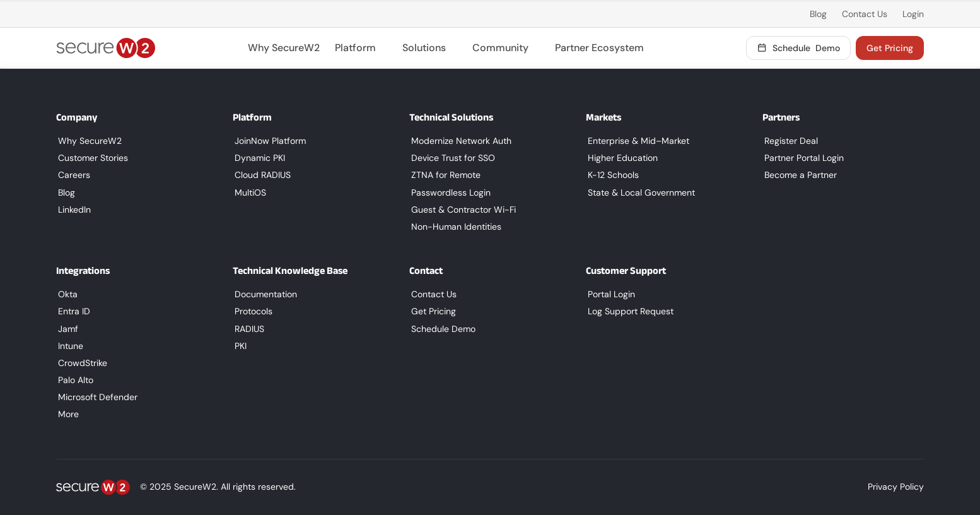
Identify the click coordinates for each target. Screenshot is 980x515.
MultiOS (248, 192)
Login (913, 14)
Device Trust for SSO (451, 158)
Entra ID (72, 311)
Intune (69, 346)
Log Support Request (629, 311)
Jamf (66, 329)
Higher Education (621, 158)
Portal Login (610, 294)
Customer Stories (91, 158)
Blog (818, 14)
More (67, 414)
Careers (72, 175)
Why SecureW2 (284, 48)
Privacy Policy (896, 487)
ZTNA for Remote (444, 175)
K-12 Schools (611, 175)
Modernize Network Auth (459, 141)
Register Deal (789, 141)
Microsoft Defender (96, 397)
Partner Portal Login (802, 158)
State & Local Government (639, 192)
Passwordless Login (449, 192)
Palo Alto (74, 380)
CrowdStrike (81, 363)
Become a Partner (799, 175)
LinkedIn (73, 210)
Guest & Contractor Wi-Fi (462, 210)
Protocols (252, 311)
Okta (66, 294)
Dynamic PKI (258, 158)
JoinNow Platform (268, 141)
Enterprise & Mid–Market (637, 141)
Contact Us (865, 14)
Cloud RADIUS (261, 175)
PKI (239, 346)
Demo (799, 48)
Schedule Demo (441, 329)
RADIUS (248, 329)
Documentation (264, 294)
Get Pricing (890, 48)
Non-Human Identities (454, 227)
